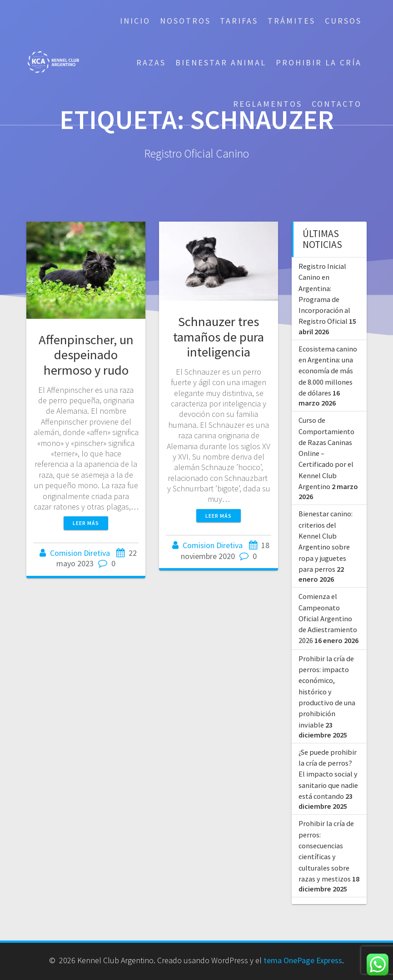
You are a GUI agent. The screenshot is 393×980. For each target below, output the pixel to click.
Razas (151, 62)
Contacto (337, 104)
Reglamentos (268, 104)
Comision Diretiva (80, 553)
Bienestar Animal (221, 62)
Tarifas (239, 21)
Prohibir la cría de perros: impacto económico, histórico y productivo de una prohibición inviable (327, 692)
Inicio (135, 21)
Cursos (343, 21)
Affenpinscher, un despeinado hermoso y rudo (86, 355)
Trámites (291, 21)
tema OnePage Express (303, 960)
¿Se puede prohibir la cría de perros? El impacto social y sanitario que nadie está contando (328, 774)
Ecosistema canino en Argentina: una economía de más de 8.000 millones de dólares (328, 371)
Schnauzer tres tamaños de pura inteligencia (219, 337)
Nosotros (185, 21)
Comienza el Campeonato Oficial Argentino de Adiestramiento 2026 (328, 618)
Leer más (86, 523)
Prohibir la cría (319, 62)
